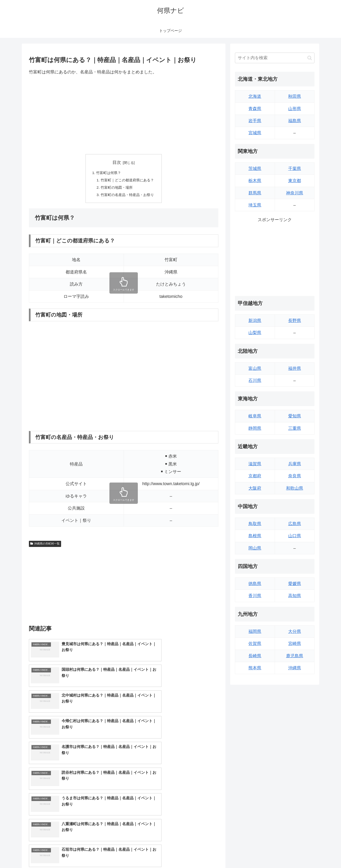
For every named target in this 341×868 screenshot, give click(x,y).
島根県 (255, 536)
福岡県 (255, 631)
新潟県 (255, 321)
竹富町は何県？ (108, 173)
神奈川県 (295, 193)
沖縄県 (295, 668)
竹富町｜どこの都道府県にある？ (127, 181)
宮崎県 (295, 644)
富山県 (255, 368)
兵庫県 (295, 464)
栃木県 (255, 181)
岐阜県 (255, 416)
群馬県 (255, 193)
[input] (275, 58)
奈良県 (295, 476)
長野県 (295, 321)
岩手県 (255, 121)
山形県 (295, 109)
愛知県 (295, 416)
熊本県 (255, 668)
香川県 (255, 596)
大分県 (295, 631)
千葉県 (295, 169)
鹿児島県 (295, 656)
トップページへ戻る (262, 853)
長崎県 (255, 656)
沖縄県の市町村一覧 (45, 545)
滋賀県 (255, 464)
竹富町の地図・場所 (116, 188)
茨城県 (255, 169)
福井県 (295, 368)
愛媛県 (295, 584)
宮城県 (255, 133)
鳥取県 (255, 524)
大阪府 (255, 488)
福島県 (295, 121)
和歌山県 (295, 488)
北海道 (255, 96)
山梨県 (255, 333)
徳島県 (255, 584)
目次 (117, 162)
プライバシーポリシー (298, 853)
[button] (310, 58)
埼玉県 (255, 205)
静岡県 (255, 428)
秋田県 (295, 96)
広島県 (295, 524)
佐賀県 (255, 644)
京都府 (255, 476)
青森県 (255, 109)
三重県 (295, 428)
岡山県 (255, 548)
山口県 (295, 536)
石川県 (255, 380)
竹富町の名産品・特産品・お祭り (127, 196)
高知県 (295, 596)
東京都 (295, 181)
